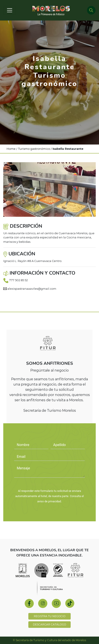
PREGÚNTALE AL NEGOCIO (50, 484)
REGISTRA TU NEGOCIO (50, 616)
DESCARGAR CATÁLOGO (49, 624)
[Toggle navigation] (10, 10)
